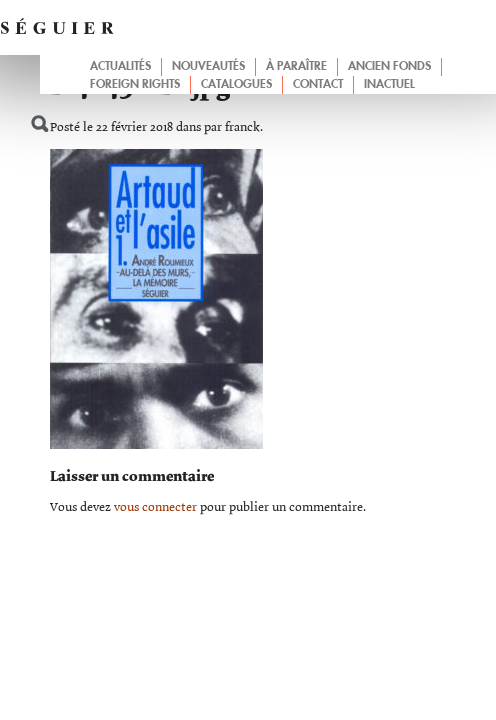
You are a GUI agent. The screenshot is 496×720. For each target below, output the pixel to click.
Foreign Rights (135, 85)
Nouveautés (208, 67)
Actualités (120, 67)
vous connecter (155, 507)
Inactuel (389, 85)
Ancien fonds (389, 67)
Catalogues (236, 85)
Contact (318, 85)
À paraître (296, 67)
